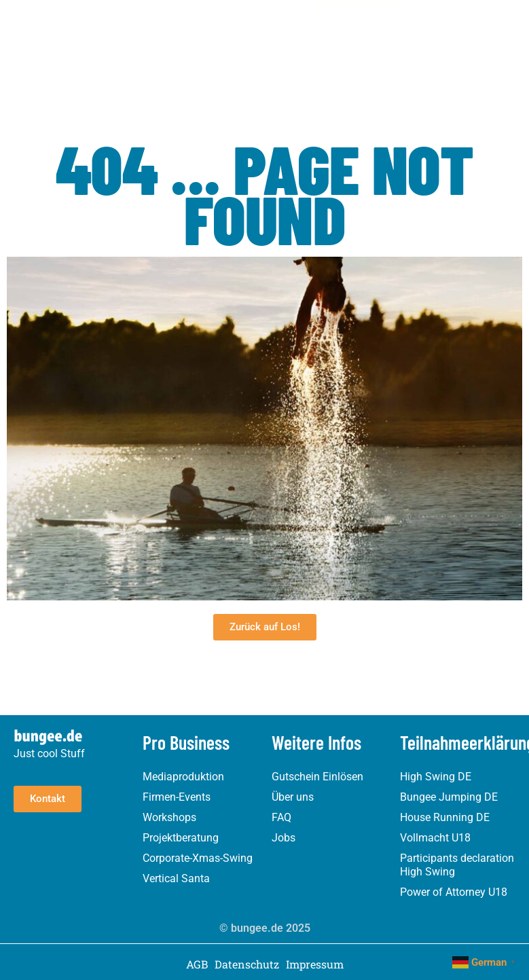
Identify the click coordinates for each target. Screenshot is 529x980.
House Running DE (445, 817)
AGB (197, 964)
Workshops (169, 817)
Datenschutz (247, 964)
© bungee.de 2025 (265, 928)
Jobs (284, 838)
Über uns (293, 797)
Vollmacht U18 (435, 838)
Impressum (315, 964)
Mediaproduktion (183, 777)
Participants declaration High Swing (457, 865)
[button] (302, 31)
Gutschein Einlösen (317, 777)
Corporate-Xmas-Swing (198, 858)
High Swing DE (436, 777)
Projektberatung (181, 838)
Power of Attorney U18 (454, 892)
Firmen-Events (177, 797)
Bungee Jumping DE (449, 797)
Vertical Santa (176, 878)
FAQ (281, 817)
